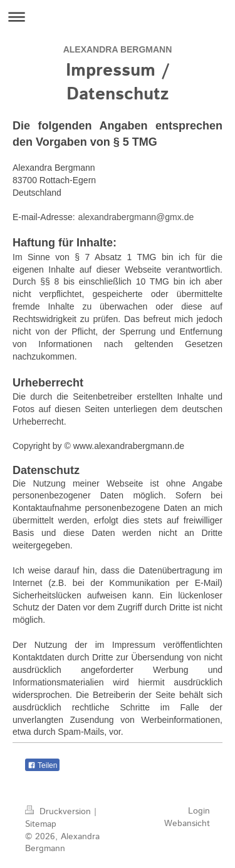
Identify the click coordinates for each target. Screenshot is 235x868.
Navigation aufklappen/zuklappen (118, 17)
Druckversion (60, 812)
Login (199, 811)
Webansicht (187, 824)
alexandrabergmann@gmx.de (136, 217)
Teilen (42, 765)
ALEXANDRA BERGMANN (118, 49)
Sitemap (41, 824)
